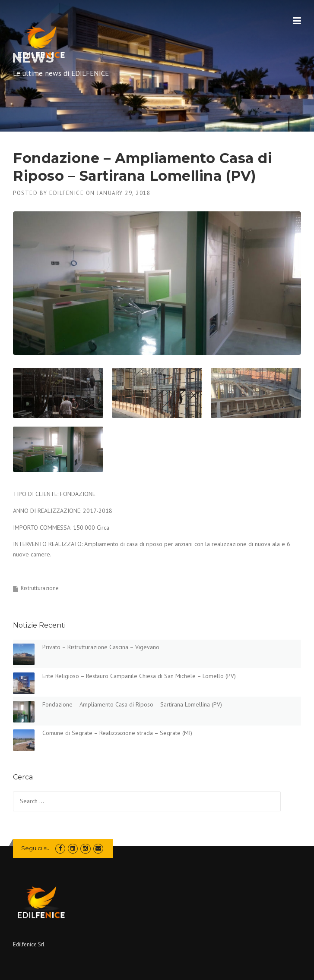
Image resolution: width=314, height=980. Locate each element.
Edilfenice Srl (29, 944)
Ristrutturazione (40, 588)
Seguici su (35, 848)
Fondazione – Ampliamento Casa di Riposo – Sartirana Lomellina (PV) (132, 704)
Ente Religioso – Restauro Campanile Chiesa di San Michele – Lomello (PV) (139, 676)
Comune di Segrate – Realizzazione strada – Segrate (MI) (117, 733)
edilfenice (67, 193)
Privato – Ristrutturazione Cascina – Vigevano (101, 647)
